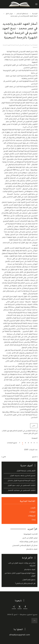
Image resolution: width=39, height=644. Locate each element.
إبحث (33, 520)
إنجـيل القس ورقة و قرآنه (29, 542)
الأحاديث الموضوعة (31, 534)
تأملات (33, 508)
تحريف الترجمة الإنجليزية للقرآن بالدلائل (21, 481)
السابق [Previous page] (35, 457)
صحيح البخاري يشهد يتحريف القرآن (23, 476)
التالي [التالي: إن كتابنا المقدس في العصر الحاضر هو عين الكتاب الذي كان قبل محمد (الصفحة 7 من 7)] (34, 426)
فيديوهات (32, 516)
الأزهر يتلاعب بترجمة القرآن (26, 471)
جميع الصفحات (12, 443)
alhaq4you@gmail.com (20, 635)
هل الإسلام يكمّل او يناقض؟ (25, 584)
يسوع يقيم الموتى (29, 580)
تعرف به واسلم (32, 549)
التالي (4, 457)
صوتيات (32, 512)
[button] (36, 4)
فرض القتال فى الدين (30, 538)
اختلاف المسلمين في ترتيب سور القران (22, 486)
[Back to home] (19, 4)
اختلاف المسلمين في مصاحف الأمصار (22, 491)
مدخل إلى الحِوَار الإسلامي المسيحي (25, 546)
